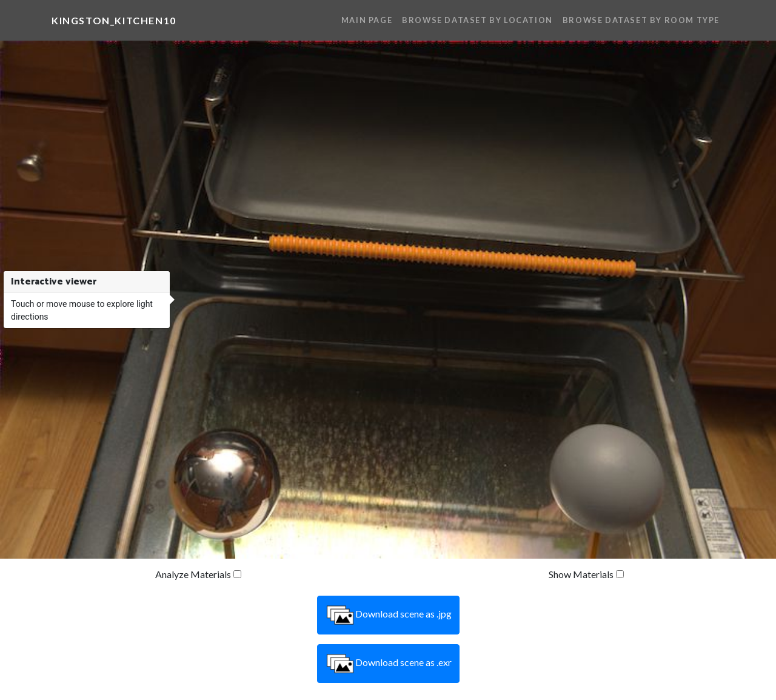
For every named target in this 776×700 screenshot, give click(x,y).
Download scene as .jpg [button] (388, 615)
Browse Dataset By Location (477, 20)
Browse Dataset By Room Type (641, 20)
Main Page (367, 20)
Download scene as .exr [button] (388, 664)
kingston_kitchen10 (114, 20)
